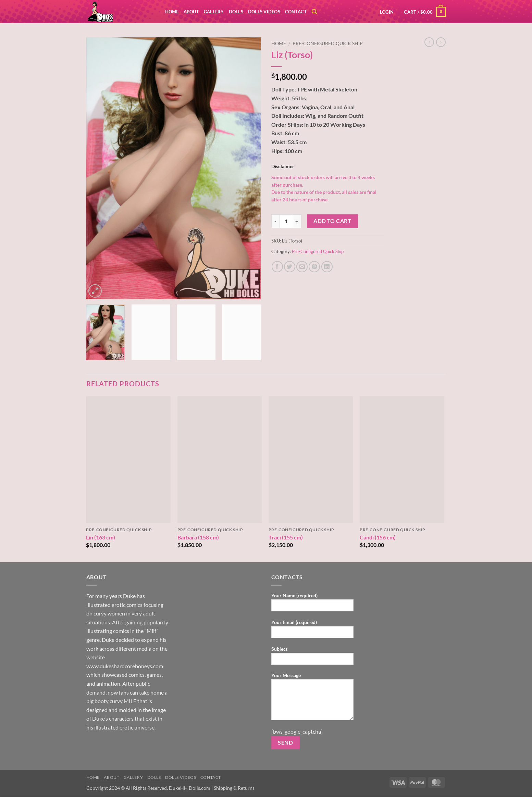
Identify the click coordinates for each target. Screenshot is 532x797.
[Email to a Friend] (302, 267)
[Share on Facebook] (277, 267)
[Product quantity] (286, 221)
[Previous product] (441, 42)
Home (172, 12)
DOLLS (236, 12)
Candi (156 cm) (378, 537)
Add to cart (332, 221)
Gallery (214, 12)
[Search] (314, 12)
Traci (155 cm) (286, 537)
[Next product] (429, 42)
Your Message (312, 699)
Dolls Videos (264, 12)
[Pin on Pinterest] (314, 267)
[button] (387, 12)
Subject (312, 658)
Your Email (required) (312, 631)
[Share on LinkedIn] (327, 267)
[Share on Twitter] (290, 267)
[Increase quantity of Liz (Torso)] (297, 221)
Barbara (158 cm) (198, 537)
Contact (296, 12)
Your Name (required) (312, 604)
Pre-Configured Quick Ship (328, 43)
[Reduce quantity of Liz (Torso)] (275, 221)
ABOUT (191, 12)
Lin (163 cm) (101, 537)
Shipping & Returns (234, 788)
